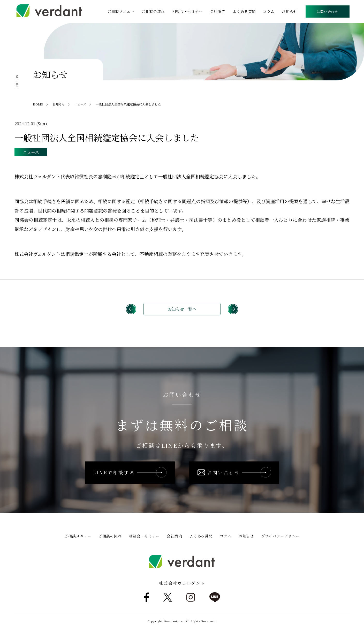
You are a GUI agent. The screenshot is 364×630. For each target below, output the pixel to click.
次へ (233, 309)
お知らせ (289, 11)
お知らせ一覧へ (182, 309)
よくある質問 (244, 11)
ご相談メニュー (121, 11)
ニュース (31, 152)
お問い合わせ (327, 12)
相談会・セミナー (188, 11)
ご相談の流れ (153, 11)
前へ (131, 309)
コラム (269, 11)
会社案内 (218, 11)
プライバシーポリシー (280, 537)
